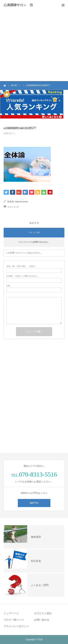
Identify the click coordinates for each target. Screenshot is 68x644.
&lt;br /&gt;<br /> (34, 369)
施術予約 (34, 503)
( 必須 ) (21, 266)
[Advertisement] (34, 46)
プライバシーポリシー (16, 626)
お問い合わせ (42, 620)
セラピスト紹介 (43, 613)
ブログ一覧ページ (14, 620)
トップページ (11, 613)
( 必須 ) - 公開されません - (22, 276)
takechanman (22, 202)
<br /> (34, 424)
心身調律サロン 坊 (18, 5)
